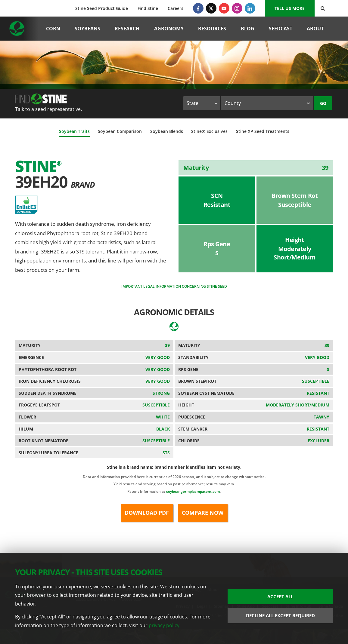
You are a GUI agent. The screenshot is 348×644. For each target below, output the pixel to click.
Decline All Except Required (280, 615)
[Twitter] (211, 8)
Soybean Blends (167, 131)
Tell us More (290, 8)
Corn (53, 29)
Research (127, 29)
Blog (248, 29)
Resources (212, 29)
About (315, 29)
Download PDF (147, 513)
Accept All (280, 596)
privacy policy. (165, 625)
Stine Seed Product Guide (102, 8)
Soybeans (87, 29)
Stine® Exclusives (209, 131)
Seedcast (281, 29)
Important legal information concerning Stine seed (174, 286)
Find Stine (148, 8)
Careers (176, 8)
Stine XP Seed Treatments (263, 131)
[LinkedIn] (250, 8)
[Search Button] (323, 8)
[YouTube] (224, 8)
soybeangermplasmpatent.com (193, 491)
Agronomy (169, 29)
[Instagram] (237, 8)
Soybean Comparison (120, 131)
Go (323, 103)
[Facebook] (198, 8)
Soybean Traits (74, 131)
